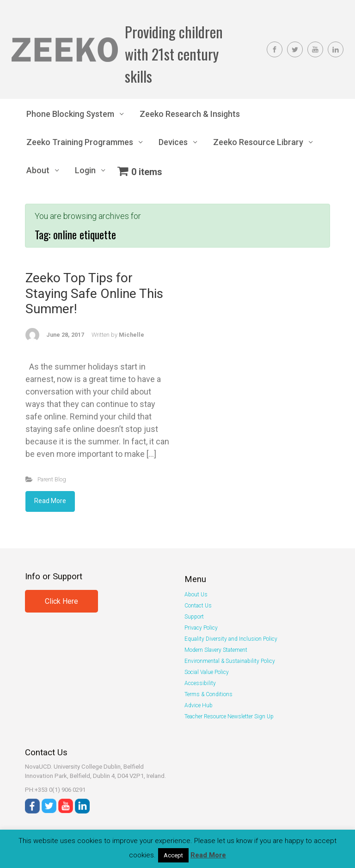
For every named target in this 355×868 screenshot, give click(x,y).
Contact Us (198, 606)
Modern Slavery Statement (216, 650)
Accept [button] (173, 855)
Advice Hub (199, 705)
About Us (196, 595)
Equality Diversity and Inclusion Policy (231, 639)
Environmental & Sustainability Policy (230, 661)
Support (194, 617)
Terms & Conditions (208, 694)
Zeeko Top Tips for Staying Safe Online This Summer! (94, 293)
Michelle (132, 335)
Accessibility (200, 683)
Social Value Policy (207, 672)
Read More (50, 501)
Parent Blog (52, 479)
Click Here (61, 601)
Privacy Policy (201, 628)
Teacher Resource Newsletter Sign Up (229, 716)
